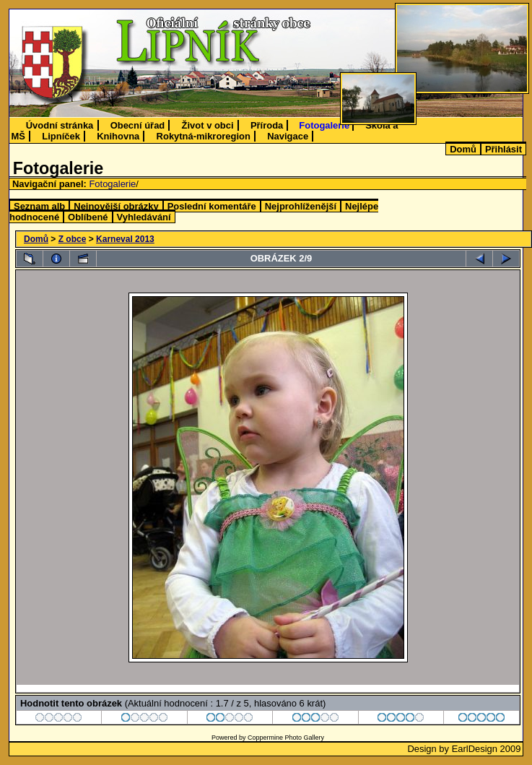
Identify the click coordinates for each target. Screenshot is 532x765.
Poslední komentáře (212, 206)
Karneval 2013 (125, 239)
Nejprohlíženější (301, 206)
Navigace (288, 136)
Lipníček (61, 136)
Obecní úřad (138, 125)
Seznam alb (39, 206)
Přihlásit (503, 149)
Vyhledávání (144, 217)
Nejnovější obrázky (116, 206)
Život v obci (208, 125)
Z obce (73, 239)
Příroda (267, 125)
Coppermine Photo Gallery (286, 738)
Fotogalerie (324, 125)
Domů (463, 149)
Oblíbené (88, 217)
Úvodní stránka (60, 125)
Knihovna (118, 136)
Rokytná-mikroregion (204, 136)
